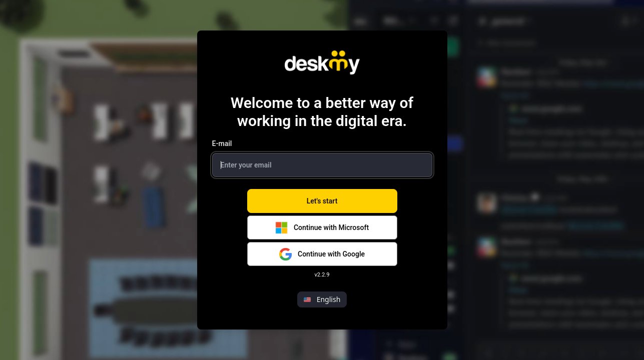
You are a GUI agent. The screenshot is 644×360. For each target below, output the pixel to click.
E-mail (222, 143)
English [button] (322, 299)
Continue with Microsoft (322, 228)
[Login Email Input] (322, 165)
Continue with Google (322, 254)
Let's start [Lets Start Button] (322, 201)
